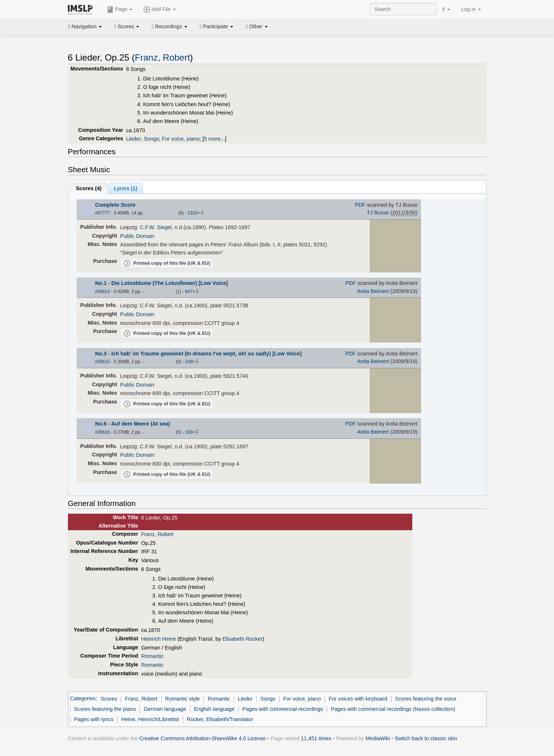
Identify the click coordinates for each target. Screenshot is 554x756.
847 (189, 292)
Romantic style (183, 699)
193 (189, 432)
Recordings (169, 26)
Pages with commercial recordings (283, 709)
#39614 (102, 292)
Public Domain (137, 236)
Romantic (152, 656)
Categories (83, 699)
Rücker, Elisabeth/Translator (220, 719)
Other (256, 26)
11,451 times (316, 738)
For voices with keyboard (358, 699)
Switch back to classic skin (426, 738)
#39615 (102, 362)
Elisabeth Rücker (242, 639)
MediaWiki (378, 738)
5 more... (214, 139)
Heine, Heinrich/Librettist (150, 719)
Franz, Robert (162, 57)
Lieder (134, 139)
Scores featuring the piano (105, 709)
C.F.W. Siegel (156, 227)
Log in (471, 9)
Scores (127, 26)
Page (120, 10)
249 (189, 362)
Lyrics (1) (126, 188)
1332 (193, 213)
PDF (360, 205)
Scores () (89, 188)
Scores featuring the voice (426, 699)
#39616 (102, 432)
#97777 (102, 213)
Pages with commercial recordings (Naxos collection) (393, 709)
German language (165, 709)
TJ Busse (378, 213)
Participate (217, 26)
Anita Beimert (373, 291)
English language (214, 709)
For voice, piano (181, 139)
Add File (160, 10)
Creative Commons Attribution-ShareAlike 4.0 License (203, 738)
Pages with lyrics (94, 719)
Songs (151, 139)
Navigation (85, 26)
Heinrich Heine (158, 639)
